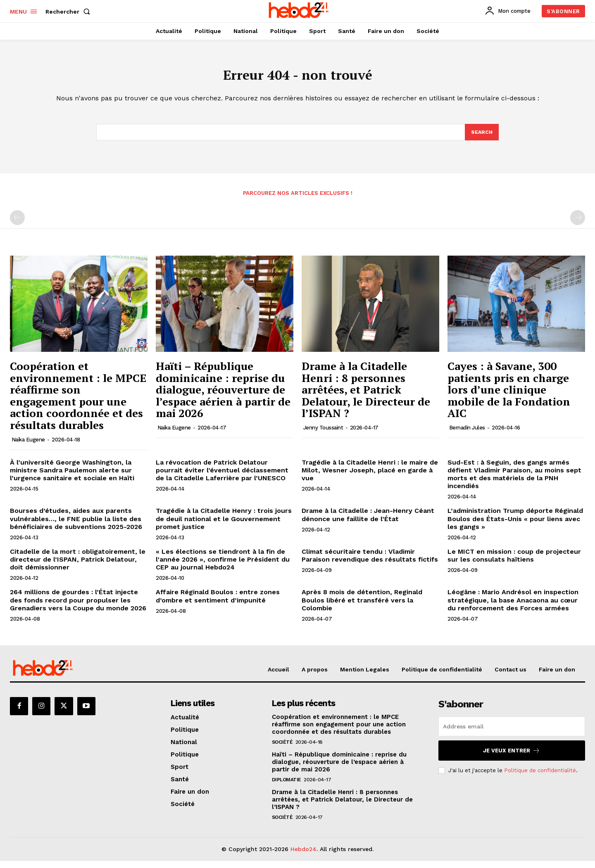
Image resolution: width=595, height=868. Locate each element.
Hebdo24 (303, 856)
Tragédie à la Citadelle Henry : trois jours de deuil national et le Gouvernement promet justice (224, 524)
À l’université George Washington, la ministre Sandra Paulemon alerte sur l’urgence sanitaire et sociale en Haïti (72, 476)
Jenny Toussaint (323, 433)
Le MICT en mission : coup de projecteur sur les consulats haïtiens (514, 561)
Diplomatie (287, 787)
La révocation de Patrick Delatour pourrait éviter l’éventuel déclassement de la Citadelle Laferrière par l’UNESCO (222, 476)
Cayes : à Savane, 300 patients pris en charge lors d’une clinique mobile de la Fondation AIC (509, 395)
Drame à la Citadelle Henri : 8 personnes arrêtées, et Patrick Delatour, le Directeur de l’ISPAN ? (366, 395)
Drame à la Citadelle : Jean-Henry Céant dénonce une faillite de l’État (368, 520)
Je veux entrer (512, 756)
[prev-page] (17, 223)
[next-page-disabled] (578, 223)
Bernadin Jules (467, 433)
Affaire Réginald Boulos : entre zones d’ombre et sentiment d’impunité (218, 601)
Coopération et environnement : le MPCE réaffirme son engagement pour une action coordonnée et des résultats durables (78, 401)
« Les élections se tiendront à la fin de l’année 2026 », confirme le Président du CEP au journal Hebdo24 (223, 565)
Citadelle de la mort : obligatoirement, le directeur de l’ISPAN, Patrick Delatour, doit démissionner (78, 565)
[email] (512, 732)
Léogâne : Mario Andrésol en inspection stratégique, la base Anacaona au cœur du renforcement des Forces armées (513, 605)
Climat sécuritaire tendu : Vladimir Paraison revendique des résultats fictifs (370, 561)
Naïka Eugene (28, 445)
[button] (69, 12)
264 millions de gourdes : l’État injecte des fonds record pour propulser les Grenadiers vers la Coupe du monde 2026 (78, 605)
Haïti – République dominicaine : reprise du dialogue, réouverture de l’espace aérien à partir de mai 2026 (223, 395)
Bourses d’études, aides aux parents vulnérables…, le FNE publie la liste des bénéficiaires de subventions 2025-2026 (76, 524)
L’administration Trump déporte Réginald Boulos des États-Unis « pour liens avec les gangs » (515, 524)
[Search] (481, 137)
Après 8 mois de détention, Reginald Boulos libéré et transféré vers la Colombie (362, 605)
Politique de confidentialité (540, 776)
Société (282, 749)
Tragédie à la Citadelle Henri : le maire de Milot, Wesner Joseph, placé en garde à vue (370, 476)
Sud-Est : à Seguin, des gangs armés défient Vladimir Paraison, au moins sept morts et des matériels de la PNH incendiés (514, 480)
